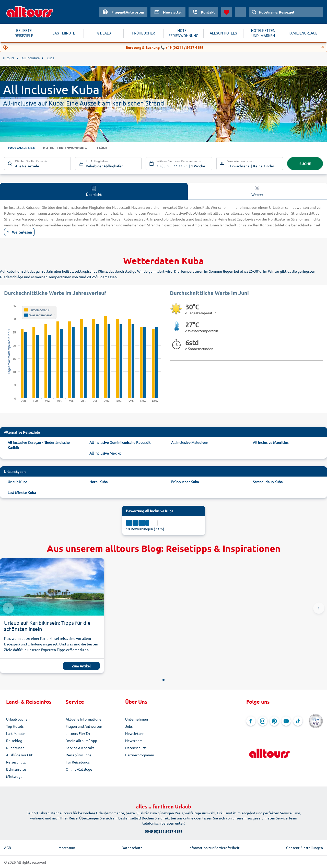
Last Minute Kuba (22, 492)
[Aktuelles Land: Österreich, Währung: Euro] (240, 12)
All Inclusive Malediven (190, 442)
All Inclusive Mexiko (105, 453)
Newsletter (134, 733)
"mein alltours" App (81, 740)
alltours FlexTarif (79, 733)
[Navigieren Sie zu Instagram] (263, 721)
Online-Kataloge (79, 769)
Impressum (66, 848)
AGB (8, 848)
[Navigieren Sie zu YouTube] (286, 721)
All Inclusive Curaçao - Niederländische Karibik (39, 445)
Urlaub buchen (18, 719)
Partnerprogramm (140, 755)
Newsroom (134, 740)
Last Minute (16, 733)
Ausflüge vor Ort (19, 755)
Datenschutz (136, 748)
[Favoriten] (227, 12)
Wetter (257, 191)
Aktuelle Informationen (85, 719)
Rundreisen (15, 748)
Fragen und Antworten (84, 726)
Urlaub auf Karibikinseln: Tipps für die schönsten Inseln (47, 626)
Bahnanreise (16, 769)
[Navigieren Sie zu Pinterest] (274, 721)
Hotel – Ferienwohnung (68, 148)
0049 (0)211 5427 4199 (164, 831)
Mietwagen (15, 776)
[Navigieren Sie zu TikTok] (298, 721)
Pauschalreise (22, 148)
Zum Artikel (81, 666)
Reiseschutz (16, 762)
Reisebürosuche (79, 755)
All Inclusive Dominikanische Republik (120, 442)
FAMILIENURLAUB (303, 33)
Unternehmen (137, 719)
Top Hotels (15, 726)
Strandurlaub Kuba (268, 482)
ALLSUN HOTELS (223, 33)
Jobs (129, 726)
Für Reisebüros (78, 762)
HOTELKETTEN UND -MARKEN (263, 33)
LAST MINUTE (64, 33)
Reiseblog (14, 740)
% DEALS (104, 33)
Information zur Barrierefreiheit (214, 848)
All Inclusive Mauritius (271, 442)
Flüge (107, 148)
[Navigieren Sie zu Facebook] (251, 721)
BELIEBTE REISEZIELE (24, 33)
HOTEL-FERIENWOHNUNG (184, 33)
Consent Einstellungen (305, 848)
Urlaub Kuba (17, 482)
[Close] (323, 47)
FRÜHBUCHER (144, 33)
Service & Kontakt (80, 748)
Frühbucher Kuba (185, 482)
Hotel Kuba (98, 482)
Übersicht (94, 191)
